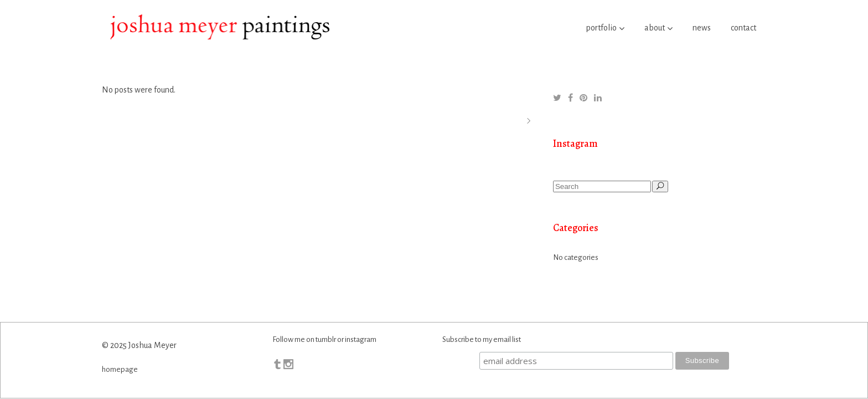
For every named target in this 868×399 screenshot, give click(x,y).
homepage (120, 369)
